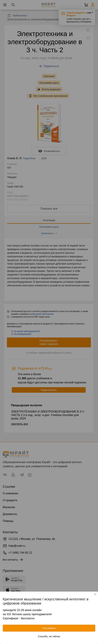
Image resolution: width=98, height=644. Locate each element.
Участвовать (49, 628)
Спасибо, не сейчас (49, 636)
